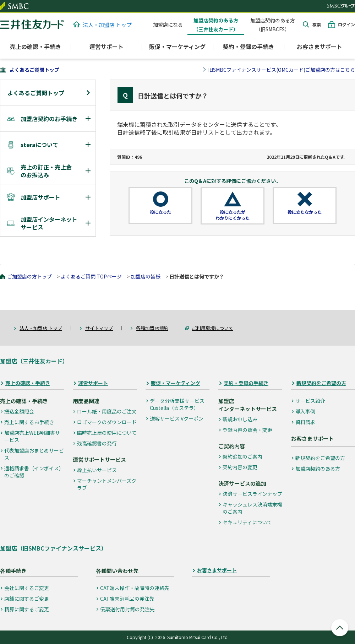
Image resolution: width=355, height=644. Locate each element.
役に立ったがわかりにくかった (233, 215)
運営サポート (93, 383)
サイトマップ (99, 328)
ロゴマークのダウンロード (107, 422)
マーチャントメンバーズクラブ (107, 484)
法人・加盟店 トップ (102, 25)
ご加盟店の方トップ (29, 276)
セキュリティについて (247, 522)
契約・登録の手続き (246, 383)
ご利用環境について (212, 328)
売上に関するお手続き (29, 422)
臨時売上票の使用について (107, 433)
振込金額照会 (19, 411)
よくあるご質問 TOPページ (91, 276)
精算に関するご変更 (27, 609)
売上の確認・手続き (28, 383)
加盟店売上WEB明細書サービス (32, 436)
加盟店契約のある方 (318, 469)
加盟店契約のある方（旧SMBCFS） (273, 25)
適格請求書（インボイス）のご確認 (34, 472)
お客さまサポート (319, 47)
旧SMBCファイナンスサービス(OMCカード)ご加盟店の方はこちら (282, 70)
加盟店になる (168, 25)
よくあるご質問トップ (34, 70)
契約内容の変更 (240, 467)
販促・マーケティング (176, 383)
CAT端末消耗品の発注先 (127, 599)
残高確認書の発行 (97, 443)
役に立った (160, 212)
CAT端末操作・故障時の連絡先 (135, 588)
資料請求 (305, 422)
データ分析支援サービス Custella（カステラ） (177, 404)
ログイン (346, 24)
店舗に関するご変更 (27, 599)
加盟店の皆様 (146, 276)
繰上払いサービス (97, 470)
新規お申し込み (240, 419)
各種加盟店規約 (152, 328)
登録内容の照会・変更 (247, 430)
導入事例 (305, 411)
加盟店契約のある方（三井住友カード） (216, 25)
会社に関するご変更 (27, 588)
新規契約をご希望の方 (321, 383)
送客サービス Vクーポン (177, 418)
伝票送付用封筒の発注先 (127, 609)
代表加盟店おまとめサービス (34, 454)
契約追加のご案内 (242, 456)
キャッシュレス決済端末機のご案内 (252, 508)
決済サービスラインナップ (252, 494)
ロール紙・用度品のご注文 (107, 411)
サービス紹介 (310, 401)
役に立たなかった (305, 212)
